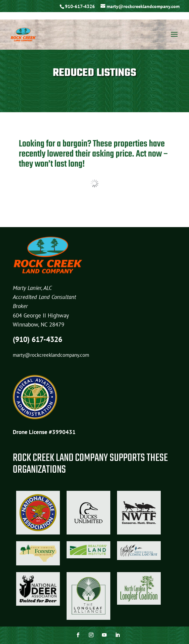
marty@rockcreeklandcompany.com (51, 355)
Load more (95, 183)
